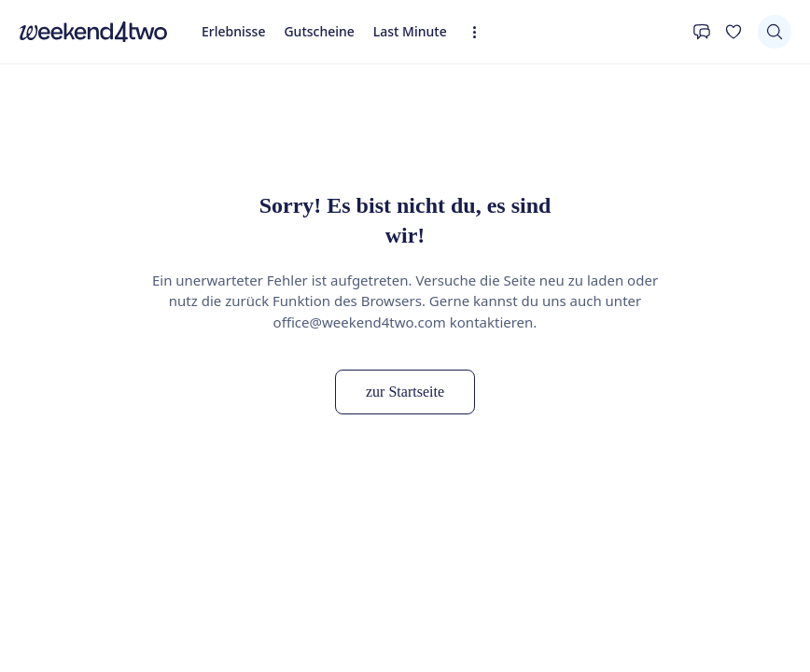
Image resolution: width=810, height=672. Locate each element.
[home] (93, 32)
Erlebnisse (233, 31)
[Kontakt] (702, 32)
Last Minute (410, 31)
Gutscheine (319, 31)
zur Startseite (405, 392)
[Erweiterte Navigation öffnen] (480, 32)
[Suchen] (775, 32)
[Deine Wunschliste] (733, 32)
